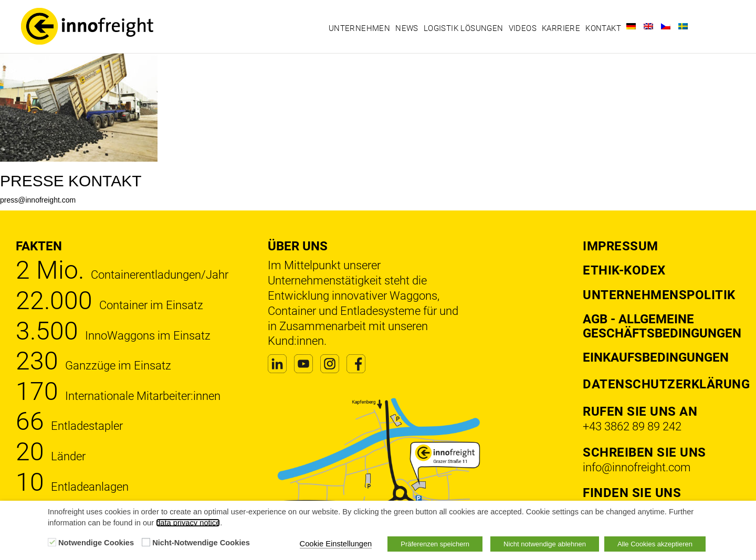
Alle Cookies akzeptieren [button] (655, 544)
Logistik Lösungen (464, 28)
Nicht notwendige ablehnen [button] (545, 544)
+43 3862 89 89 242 (632, 426)
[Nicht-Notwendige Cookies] (146, 542)
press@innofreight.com (38, 200)
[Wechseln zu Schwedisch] (683, 26)
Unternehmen (359, 28)
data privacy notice (188, 523)
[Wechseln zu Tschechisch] (666, 26)
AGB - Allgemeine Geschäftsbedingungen (662, 326)
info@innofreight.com (637, 467)
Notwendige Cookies (96, 543)
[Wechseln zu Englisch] (648, 26)
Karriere (561, 28)
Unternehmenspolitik (659, 295)
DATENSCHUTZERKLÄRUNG (666, 384)
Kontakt (603, 28)
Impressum (621, 246)
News (407, 28)
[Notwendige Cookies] (52, 542)
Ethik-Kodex (624, 270)
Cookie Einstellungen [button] (336, 544)
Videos (523, 28)
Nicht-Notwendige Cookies (201, 543)
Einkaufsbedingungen (656, 357)
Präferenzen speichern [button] (435, 544)
